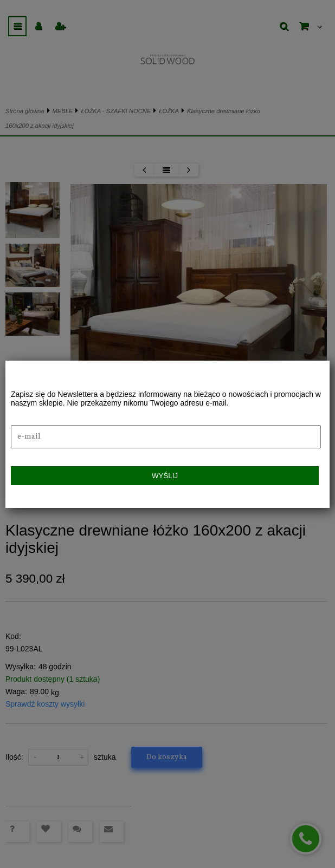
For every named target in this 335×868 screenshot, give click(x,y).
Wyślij (165, 476)
